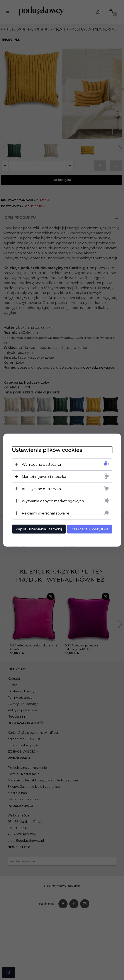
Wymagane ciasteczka (41, 464)
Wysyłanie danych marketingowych (53, 501)
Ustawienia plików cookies (47, 450)
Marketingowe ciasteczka (44, 477)
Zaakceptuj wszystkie (90, 529)
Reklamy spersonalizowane (46, 513)
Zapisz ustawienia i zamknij (39, 529)
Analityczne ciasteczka (41, 489)
